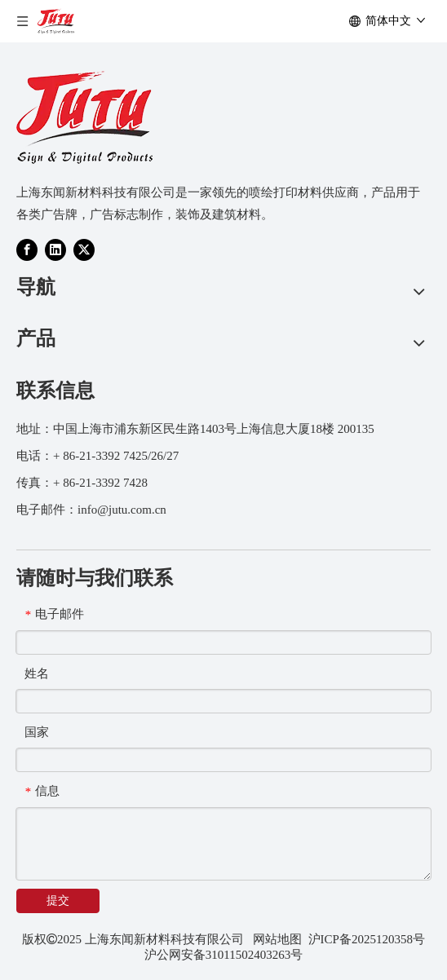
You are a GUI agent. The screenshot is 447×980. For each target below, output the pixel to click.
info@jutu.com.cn (122, 510)
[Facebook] (27, 249)
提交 (58, 901)
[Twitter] (84, 249)
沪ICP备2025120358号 (367, 939)
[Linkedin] (55, 249)
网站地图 (277, 939)
